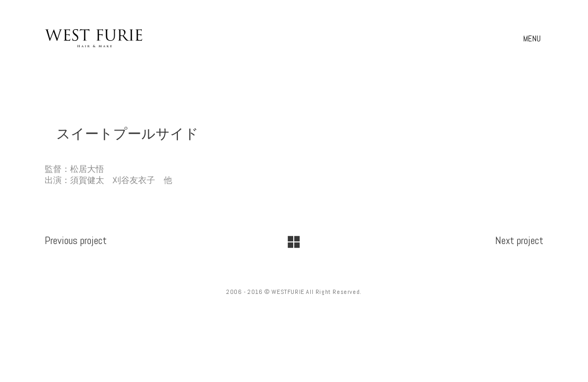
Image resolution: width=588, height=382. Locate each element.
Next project (519, 240)
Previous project (76, 240)
